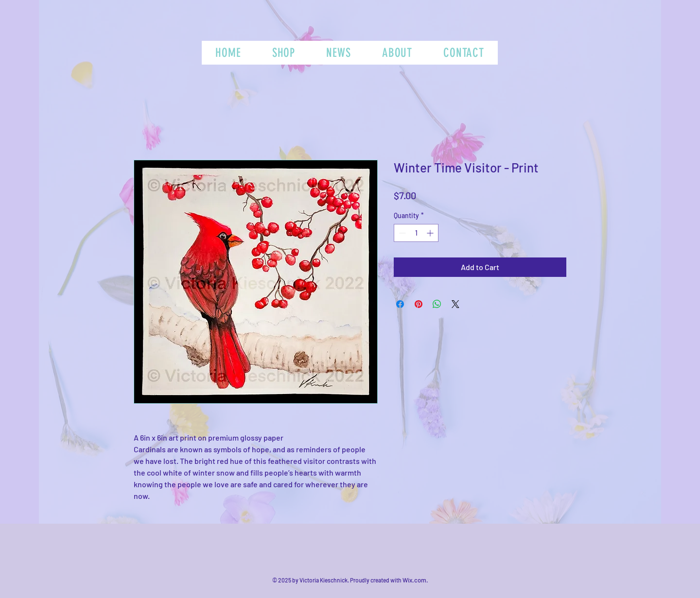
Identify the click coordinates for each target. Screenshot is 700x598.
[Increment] (431, 233)
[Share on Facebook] (400, 304)
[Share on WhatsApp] (437, 304)
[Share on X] (455, 304)
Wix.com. (415, 580)
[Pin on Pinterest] (419, 304)
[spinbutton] (416, 233)
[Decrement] (401, 233)
